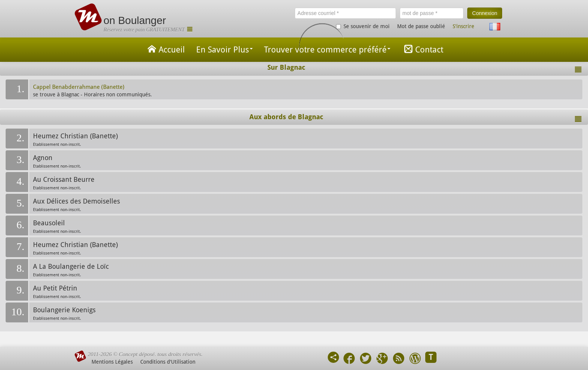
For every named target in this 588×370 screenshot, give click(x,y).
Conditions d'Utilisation (168, 362)
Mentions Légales (112, 362)
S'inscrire (463, 26)
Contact (422, 49)
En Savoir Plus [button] (224, 50)
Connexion (485, 13)
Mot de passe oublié (421, 26)
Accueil (165, 49)
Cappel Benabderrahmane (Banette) (79, 87)
